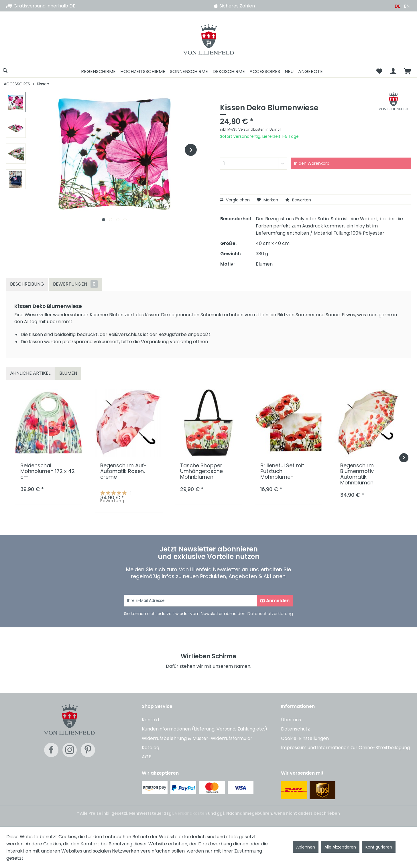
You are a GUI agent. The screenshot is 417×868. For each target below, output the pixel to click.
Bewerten (298, 200)
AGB (147, 757)
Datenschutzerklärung (270, 614)
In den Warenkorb (312, 163)
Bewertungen (75, 284)
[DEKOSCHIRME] (229, 71)
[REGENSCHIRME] (98, 71)
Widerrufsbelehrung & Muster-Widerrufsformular (197, 738)
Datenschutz (295, 729)
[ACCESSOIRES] (265, 71)
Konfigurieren (379, 847)
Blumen (68, 373)
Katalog (151, 748)
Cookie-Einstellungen (305, 738)
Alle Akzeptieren (340, 847)
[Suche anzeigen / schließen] (14, 70)
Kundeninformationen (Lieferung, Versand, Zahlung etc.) (204, 729)
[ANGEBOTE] (310, 71)
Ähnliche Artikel (30, 373)
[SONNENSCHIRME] (189, 71)
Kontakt (151, 720)
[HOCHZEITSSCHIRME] (143, 71)
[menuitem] (16, 71)
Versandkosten (191, 813)
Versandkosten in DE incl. (260, 129)
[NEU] (289, 71)
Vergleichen (235, 200)
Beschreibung (27, 284)
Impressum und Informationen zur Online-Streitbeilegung (345, 748)
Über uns (291, 720)
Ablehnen (306, 847)
